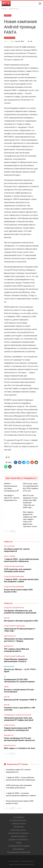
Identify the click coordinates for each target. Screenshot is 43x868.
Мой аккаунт (19, 849)
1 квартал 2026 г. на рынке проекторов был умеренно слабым (21, 580)
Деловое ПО (9, 646)
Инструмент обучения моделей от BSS (21, 621)
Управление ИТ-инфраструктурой (18, 715)
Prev (7, 531)
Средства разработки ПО (14, 608)
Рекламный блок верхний (19, 852)
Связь (6, 687)
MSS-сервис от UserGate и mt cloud (19, 748)
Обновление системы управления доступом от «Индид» (19, 640)
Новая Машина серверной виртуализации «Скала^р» (16, 660)
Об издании (19, 817)
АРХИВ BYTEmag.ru (19, 836)
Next (13, 531)
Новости (8, 15)
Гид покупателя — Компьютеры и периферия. (19, 824)
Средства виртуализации (14, 626)
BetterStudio (30, 864)
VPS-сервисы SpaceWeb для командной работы (17, 650)
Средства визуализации (14, 566)
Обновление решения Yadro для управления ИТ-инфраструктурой (19, 719)
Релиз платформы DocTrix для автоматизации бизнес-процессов (19, 739)
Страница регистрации (19, 846)
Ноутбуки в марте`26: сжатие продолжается (17, 550)
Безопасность (10, 38)
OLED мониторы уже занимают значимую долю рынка (18, 570)
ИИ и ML (7, 618)
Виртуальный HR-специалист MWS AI (20, 700)
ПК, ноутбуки (9, 546)
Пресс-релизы (10, 556)
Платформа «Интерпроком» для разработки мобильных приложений (20, 612)
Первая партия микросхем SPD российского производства (18, 729)
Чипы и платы (9, 725)
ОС (5, 677)
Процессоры (9, 667)
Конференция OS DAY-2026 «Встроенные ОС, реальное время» (19, 681)
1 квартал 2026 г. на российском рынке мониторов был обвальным (21, 560)
